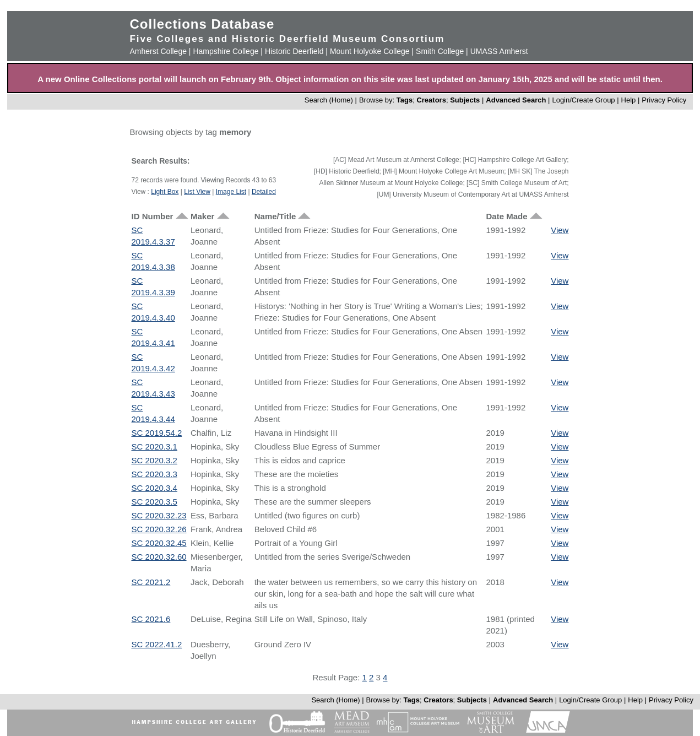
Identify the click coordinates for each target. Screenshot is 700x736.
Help (629, 100)
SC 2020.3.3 (154, 474)
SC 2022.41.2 (156, 644)
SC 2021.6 (151, 619)
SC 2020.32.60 (159, 557)
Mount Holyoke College (370, 51)
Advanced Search (516, 100)
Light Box (165, 192)
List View (197, 192)
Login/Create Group (584, 100)
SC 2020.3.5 (154, 502)
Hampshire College (226, 51)
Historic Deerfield (294, 51)
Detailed (264, 192)
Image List (231, 192)
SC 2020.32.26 (159, 529)
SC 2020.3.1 (154, 447)
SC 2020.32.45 (159, 543)
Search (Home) (329, 100)
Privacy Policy (664, 100)
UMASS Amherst (499, 51)
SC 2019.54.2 (156, 433)
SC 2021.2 (151, 582)
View (560, 230)
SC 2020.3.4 (154, 488)
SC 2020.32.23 (159, 515)
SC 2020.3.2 (154, 460)
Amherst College (158, 51)
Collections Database (202, 24)
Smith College (440, 51)
